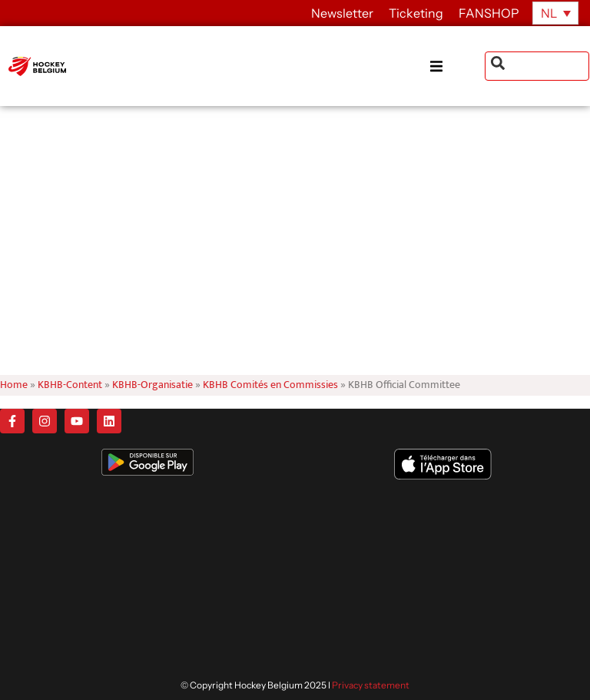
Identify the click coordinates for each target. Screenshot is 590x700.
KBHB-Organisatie (152, 385)
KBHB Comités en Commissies (270, 385)
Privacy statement (371, 685)
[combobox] (537, 66)
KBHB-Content (70, 385)
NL (549, 13)
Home (14, 385)
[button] (457, 66)
